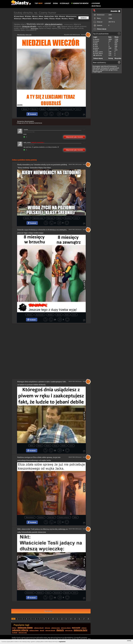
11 (57, 619)
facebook (15, 633)
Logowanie (96, 3)
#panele (67, 593)
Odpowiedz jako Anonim (74, 137)
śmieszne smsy (23, 633)
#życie (59, 218)
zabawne (84, 628)
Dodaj (55, 3)
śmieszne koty (81, 630)
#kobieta (50, 315)
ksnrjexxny (113, 66)
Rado (96, 50)
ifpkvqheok (96, 68)
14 (71, 619)
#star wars (50, 218)
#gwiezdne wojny (38, 218)
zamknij (129, 641)
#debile (63, 446)
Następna (48, 611)
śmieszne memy (25, 628)
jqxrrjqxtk (96, 70)
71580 (110, 18)
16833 (110, 15)
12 (62, 619)
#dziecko (29, 315)
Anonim (97, 39)
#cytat (55, 446)
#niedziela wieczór (67, 109)
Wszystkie (118, 58)
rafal (96, 46)
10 (53, 619)
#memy (25, 109)
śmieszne (47, 628)
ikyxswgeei (96, 66)
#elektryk (40, 593)
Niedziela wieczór (24, 35)
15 (75, 619)
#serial (48, 446)
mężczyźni (76, 628)
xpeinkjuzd (105, 66)
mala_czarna (99, 52)
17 (84, 619)
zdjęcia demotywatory (54, 24)
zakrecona (99, 55)
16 (79, 619)
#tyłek (67, 315)
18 (88, 619)
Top (39, 3)
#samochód (30, 593)
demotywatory (35, 28)
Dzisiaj (111, 58)
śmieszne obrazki (29, 26)
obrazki (42, 630)
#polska (27, 218)
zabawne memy (55, 628)
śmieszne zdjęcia (66, 628)
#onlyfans (41, 517)
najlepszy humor (34, 630)
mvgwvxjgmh (97, 72)
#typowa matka (53, 109)
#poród (59, 315)
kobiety (14, 628)
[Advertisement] (51, 337)
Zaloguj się (20, 123)
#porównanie (40, 315)
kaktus (97, 48)
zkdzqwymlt (105, 68)
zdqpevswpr (104, 70)
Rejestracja (96, 6)
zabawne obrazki (39, 628)
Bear (96, 45)
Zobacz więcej (102, 29)
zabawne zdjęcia (20, 630)
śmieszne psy (69, 630)
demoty (60, 630)
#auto (48, 593)
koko (96, 43)
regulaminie (62, 642)
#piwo (32, 446)
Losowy (48, 3)
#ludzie (40, 446)
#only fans (51, 517)
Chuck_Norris (99, 54)
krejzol (97, 41)
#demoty (34, 109)
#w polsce (68, 218)
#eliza (75, 517)
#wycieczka (57, 593)
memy (59, 27)
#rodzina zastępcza (64, 517)
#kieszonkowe (30, 517)
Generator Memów (80, 3)
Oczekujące (65, 3)
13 (66, 619)
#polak (43, 109)
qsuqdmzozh (115, 68)
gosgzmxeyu (113, 70)
